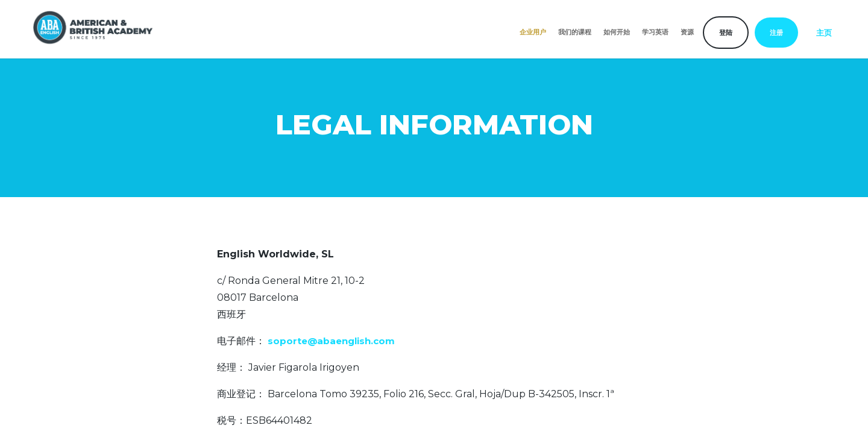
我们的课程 (575, 32)
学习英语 (655, 32)
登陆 (726, 33)
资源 (687, 32)
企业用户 (533, 32)
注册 (776, 33)
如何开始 (617, 32)
